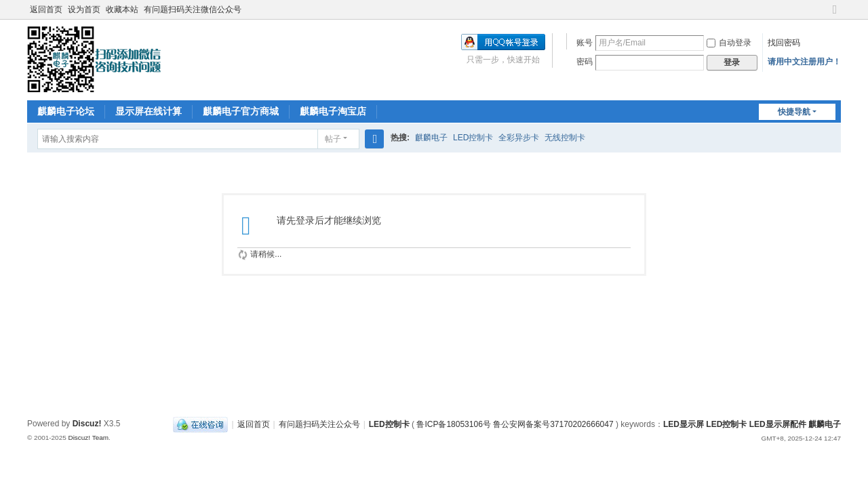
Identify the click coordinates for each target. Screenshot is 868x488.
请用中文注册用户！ (804, 62)
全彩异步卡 (519, 138)
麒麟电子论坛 (66, 111)
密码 (585, 62)
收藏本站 (122, 9)
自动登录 (729, 43)
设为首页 (84, 9)
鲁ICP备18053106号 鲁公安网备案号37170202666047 (515, 424)
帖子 (333, 139)
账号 (585, 43)
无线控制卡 (565, 138)
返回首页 (46, 9)
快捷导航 (794, 112)
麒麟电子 (431, 138)
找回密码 (784, 43)
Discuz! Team (88, 438)
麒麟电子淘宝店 (333, 111)
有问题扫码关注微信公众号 (193, 9)
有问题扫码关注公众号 (319, 424)
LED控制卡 (473, 138)
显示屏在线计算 (149, 111)
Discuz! (87, 424)
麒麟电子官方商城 (241, 111)
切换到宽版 (835, 15)
